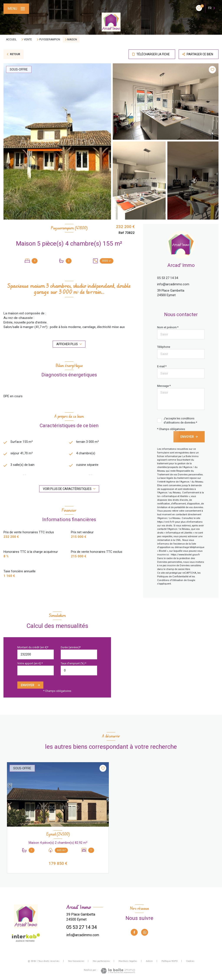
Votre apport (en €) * (30, 663)
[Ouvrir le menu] (16, 9)
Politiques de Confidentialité (173, 577)
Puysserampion (50, 39)
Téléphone (164, 347)
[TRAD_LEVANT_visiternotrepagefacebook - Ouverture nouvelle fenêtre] (134, 932)
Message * (164, 386)
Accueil (11, 39)
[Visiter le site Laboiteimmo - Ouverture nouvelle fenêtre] (118, 971)
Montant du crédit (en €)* (33, 647)
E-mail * (162, 366)
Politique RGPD (170, 961)
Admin (149, 961)
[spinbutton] (79, 671)
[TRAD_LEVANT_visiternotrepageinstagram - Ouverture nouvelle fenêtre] (145, 932)
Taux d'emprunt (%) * (73, 663)
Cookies (190, 961)
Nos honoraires (76, 961)
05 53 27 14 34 (168, 278)
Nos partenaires (101, 961)
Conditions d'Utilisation (170, 580)
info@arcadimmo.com (173, 284)
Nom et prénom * (168, 327)
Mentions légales (128, 961)
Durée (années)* (71, 647)
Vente (28, 39)
